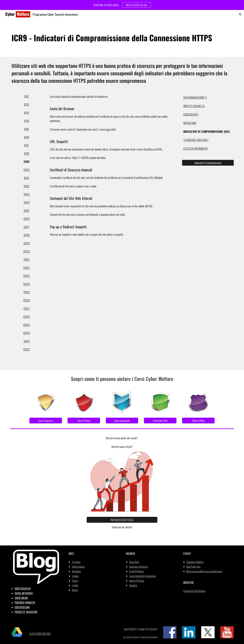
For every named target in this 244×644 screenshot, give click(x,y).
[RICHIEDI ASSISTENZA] (122, 520)
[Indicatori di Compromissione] (208, 163)
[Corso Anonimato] (122, 421)
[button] (240, 14)
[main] (122, 38)
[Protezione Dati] (160, 421)
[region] (122, 5)
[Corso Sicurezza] (46, 421)
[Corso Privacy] (84, 421)
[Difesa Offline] (198, 421)
